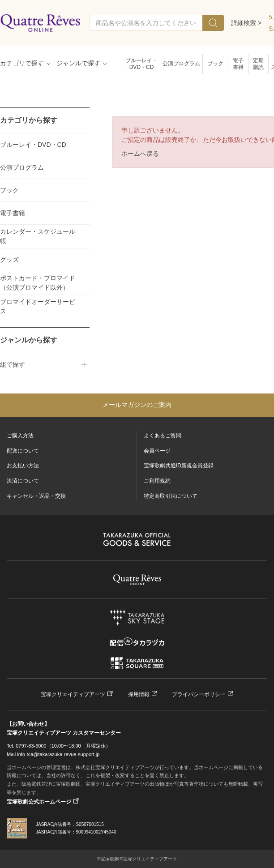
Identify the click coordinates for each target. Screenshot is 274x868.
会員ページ (157, 451)
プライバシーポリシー (199, 694)
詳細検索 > (246, 23)
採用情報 (139, 694)
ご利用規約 (157, 481)
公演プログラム (181, 64)
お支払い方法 (23, 466)
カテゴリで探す (22, 63)
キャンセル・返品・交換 (36, 496)
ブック (215, 64)
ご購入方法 (20, 436)
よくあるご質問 (163, 436)
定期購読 (258, 64)
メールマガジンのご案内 (137, 405)
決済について (23, 481)
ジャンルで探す (78, 63)
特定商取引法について (171, 496)
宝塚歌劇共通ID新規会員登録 (179, 466)
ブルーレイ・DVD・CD (141, 64)
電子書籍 (238, 64)
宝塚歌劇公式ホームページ (39, 802)
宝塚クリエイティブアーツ (73, 694)
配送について (23, 451)
